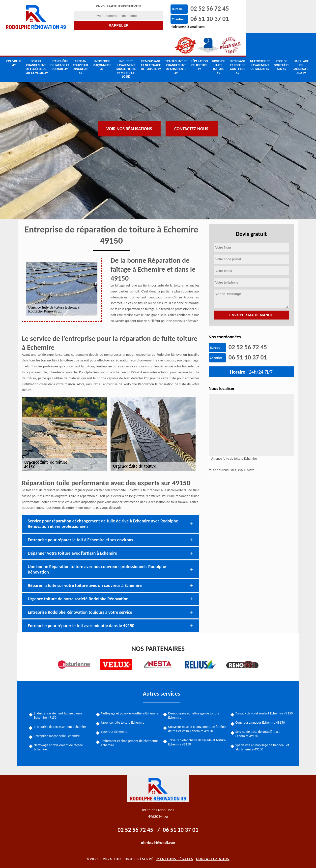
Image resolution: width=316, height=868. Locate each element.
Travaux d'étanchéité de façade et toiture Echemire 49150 (197, 742)
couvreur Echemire (115, 731)
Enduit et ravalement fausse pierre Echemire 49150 (59, 715)
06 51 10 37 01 (190, 19)
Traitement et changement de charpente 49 (176, 45)
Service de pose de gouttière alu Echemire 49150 (258, 734)
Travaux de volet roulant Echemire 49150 (264, 713)
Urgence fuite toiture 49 (218, 45)
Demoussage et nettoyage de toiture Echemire (194, 715)
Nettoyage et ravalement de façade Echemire (59, 747)
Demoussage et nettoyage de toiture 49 (151, 43)
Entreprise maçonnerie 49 (102, 43)
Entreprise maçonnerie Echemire (58, 736)
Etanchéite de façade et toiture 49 (60, 43)
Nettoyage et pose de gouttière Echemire (130, 713)
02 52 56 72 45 (190, 8)
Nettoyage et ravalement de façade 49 (260, 43)
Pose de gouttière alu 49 (282, 43)
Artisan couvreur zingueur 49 (80, 45)
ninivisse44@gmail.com (168, 27)
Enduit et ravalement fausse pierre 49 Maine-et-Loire (126, 47)
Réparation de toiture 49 (199, 43)
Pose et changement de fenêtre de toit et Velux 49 (36, 45)
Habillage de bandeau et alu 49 (301, 45)
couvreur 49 (14, 41)
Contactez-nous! (192, 95)
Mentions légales (175, 859)
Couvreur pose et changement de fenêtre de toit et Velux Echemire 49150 (197, 729)
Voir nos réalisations (129, 95)
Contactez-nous (213, 859)
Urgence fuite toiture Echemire (123, 722)
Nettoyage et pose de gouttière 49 (237, 45)
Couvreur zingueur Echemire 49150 (260, 722)
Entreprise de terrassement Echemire (61, 726)
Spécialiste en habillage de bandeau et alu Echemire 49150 (262, 747)
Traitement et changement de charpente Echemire (130, 743)
